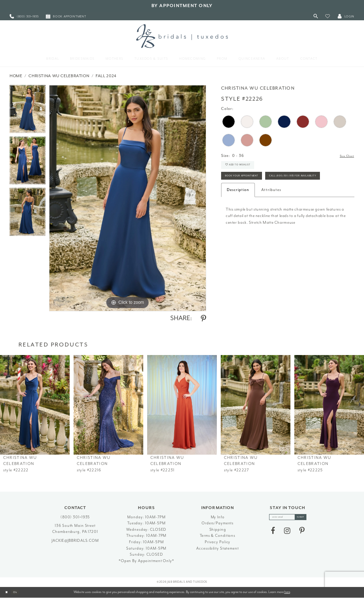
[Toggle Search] (316, 17)
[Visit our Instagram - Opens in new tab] (287, 533)
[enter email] (288, 518)
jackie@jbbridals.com (75, 541)
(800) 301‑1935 (75, 517)
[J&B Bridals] (182, 36)
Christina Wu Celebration (59, 76)
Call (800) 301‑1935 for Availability (261, 198)
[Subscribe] (306, 518)
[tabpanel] (28, 111)
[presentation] (35, 405)
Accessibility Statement (217, 548)
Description (238, 214)
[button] (328, 17)
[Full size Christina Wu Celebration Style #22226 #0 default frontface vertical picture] (128, 198)
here (287, 592)
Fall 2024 (106, 76)
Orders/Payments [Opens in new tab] (218, 523)
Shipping (218, 530)
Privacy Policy (218, 542)
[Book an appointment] (66, 17)
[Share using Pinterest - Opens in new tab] (204, 319)
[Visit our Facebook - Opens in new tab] (273, 533)
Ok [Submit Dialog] (19, 592)
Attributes (271, 214)
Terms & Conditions (218, 536)
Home (16, 76)
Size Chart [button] (344, 156)
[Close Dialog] (8, 592)
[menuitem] (24, 17)
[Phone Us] (24, 17)
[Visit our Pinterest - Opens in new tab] (302, 533)
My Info (218, 517)
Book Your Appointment (250, 183)
